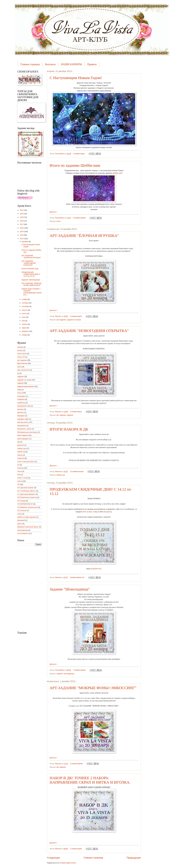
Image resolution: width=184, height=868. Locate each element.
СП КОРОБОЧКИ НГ (25, 504)
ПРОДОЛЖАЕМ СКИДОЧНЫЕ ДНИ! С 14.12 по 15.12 (31, 274)
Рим (19, 475)
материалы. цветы (24, 429)
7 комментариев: (80, 670)
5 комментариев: (77, 764)
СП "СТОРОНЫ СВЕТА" (27, 491)
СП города (21, 501)
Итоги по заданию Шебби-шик (75, 165)
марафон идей (23, 419)
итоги (58, 221)
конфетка (21, 399)
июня (24, 317)
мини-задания (23, 435)
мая (24, 321)
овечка (20, 455)
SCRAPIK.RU (96, 569)
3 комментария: (76, 412)
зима (19, 390)
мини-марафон (23, 439)
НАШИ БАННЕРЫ (71, 64)
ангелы (20, 350)
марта (24, 328)
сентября (26, 306)
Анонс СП (21, 357)
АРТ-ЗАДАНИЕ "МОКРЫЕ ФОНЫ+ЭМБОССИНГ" (93, 688)
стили (20, 514)
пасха (20, 471)
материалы (22, 426)
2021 (22, 210)
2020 (22, 214)
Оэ (18, 465)
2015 (22, 232)
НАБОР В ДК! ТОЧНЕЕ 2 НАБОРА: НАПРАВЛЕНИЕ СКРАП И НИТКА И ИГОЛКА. (90, 780)
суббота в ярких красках (27, 517)
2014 (22, 235)
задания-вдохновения (26, 386)
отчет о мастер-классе (26, 462)
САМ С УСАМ (23, 478)
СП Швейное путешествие (27, 507)
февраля (26, 331)
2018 (22, 221)
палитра (21, 468)
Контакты (50, 64)
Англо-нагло (22, 354)
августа (25, 310)
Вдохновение (22, 363)
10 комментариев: (77, 471)
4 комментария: (76, 316)
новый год (21, 452)
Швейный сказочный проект (28, 527)
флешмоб (21, 520)
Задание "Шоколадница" (70, 589)
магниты (21, 412)
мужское (21, 445)
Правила (92, 64)
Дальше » (53, 212)
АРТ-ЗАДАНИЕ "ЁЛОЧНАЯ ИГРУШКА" (84, 236)
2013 (22, 239)
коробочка (21, 403)
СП (19, 484)
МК (19, 442)
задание (21, 376)
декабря (25, 242)
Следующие (54, 858)
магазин (20, 409)
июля (24, 314)
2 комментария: (79, 154)
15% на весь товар (90, 512)
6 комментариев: (80, 218)
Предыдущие (134, 858)
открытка (21, 458)
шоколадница (69, 674)
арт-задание (61, 320)
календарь (21, 396)
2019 (22, 217)
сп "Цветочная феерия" (26, 494)
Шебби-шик (117, 173)
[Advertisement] (28, 588)
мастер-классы (23, 422)
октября (25, 303)
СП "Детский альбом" (26, 488)
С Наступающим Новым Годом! (76, 78)
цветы (20, 524)
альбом (20, 347)
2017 (22, 224)
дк (18, 373)
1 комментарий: (76, 849)
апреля (25, 324)
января (25, 335)
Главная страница (30, 64)
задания (70, 415)
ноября (25, 299)
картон (109, 512)
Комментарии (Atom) (68, 863)
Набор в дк (61, 475)
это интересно (23, 533)
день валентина (23, 370)
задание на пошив (74, 320)
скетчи (20, 481)
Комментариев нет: (78, 577)
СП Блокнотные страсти (27, 497)
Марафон (21, 416)
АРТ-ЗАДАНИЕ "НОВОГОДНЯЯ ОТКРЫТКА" (89, 331)
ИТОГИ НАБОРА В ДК (69, 429)
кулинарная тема (24, 406)
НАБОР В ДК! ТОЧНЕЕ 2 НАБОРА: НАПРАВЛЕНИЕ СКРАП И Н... (32, 292)
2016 (22, 228)
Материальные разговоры (27, 432)
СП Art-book (22, 511)
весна (20, 367)
